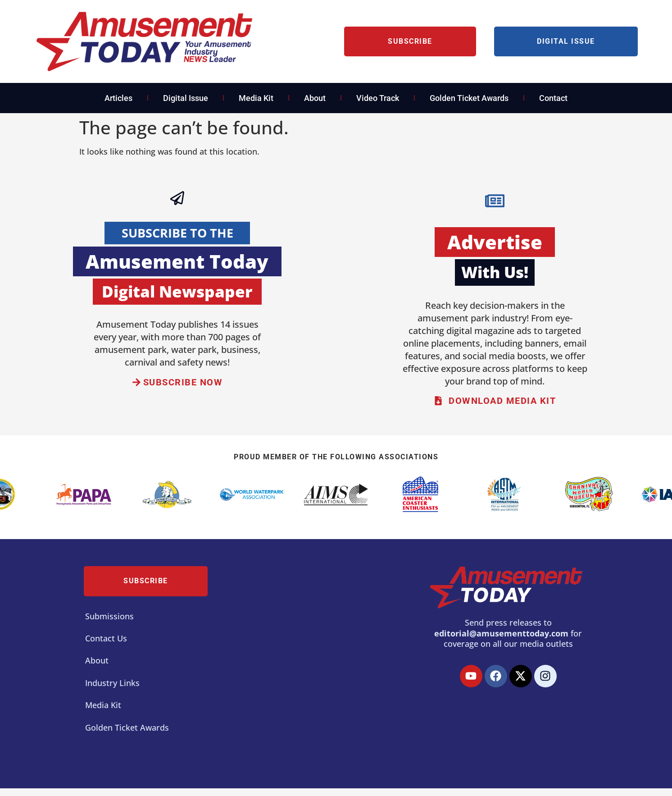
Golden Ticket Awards (469, 98)
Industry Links (112, 683)
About (315, 98)
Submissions (109, 617)
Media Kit (256, 98)
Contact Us (106, 639)
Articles (118, 98)
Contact (553, 98)
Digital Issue (186, 98)
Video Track (378, 98)
